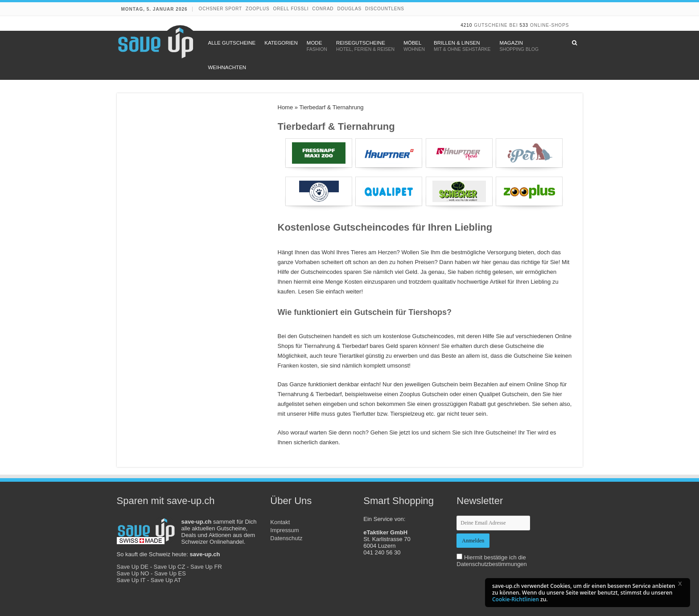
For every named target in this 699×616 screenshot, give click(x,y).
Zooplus (257, 9)
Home (286, 107)
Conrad (323, 9)
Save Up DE (133, 567)
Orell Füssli (291, 9)
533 (524, 25)
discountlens (385, 9)
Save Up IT (131, 580)
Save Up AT (166, 580)
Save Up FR (206, 567)
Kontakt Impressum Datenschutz (286, 530)
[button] (683, 585)
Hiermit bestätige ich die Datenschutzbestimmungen (492, 561)
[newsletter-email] (493, 523)
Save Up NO (133, 573)
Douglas (349, 9)
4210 (466, 25)
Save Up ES (170, 573)
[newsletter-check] (459, 556)
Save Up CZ (170, 567)
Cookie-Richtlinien (516, 599)
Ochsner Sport (220, 9)
